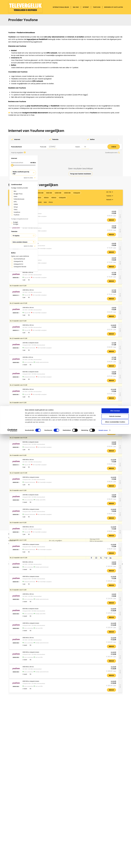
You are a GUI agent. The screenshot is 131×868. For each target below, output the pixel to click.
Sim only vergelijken (55, 839)
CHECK (114, 147)
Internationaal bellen (61, 7)
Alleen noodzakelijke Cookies (115, 856)
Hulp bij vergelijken (18, 153)
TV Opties (24, 236)
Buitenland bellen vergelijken (58, 836)
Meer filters (30, 178)
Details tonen (103, 864)
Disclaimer (12, 839)
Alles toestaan (115, 845)
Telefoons (97, 7)
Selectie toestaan (115, 850)
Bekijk (112, 325)
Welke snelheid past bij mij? (24, 173)
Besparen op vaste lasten (114, 7)
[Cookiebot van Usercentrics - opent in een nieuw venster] (12, 864)
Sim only (76, 7)
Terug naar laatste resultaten (81, 174)
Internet (86, 7)
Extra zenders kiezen (24, 242)
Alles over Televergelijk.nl (16, 836)
